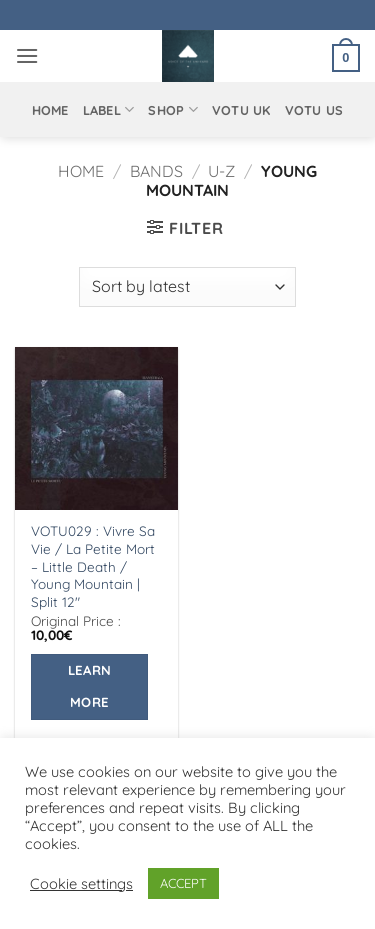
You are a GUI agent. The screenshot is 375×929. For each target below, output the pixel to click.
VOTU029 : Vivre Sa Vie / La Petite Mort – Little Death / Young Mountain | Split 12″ (93, 566)
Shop (172, 109)
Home (50, 110)
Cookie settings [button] (81, 884)
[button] (27, 55)
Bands (156, 171)
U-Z (221, 171)
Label (109, 109)
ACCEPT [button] (183, 883)
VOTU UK (241, 110)
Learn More (90, 686)
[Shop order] (187, 287)
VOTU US (314, 110)
